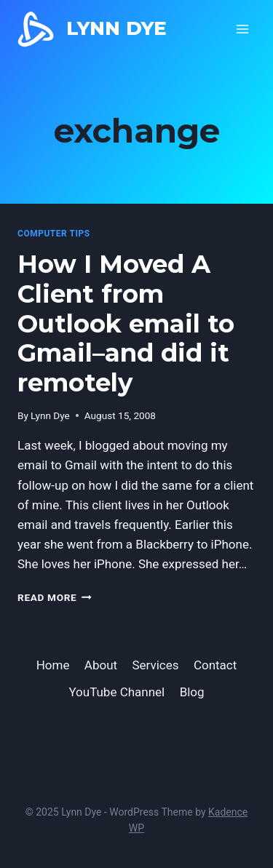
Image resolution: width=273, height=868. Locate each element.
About (101, 665)
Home (53, 665)
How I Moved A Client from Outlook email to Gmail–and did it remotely (126, 323)
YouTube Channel (116, 692)
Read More (55, 597)
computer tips (54, 234)
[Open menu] (242, 29)
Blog (192, 692)
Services (155, 665)
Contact (215, 665)
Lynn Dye (50, 415)
